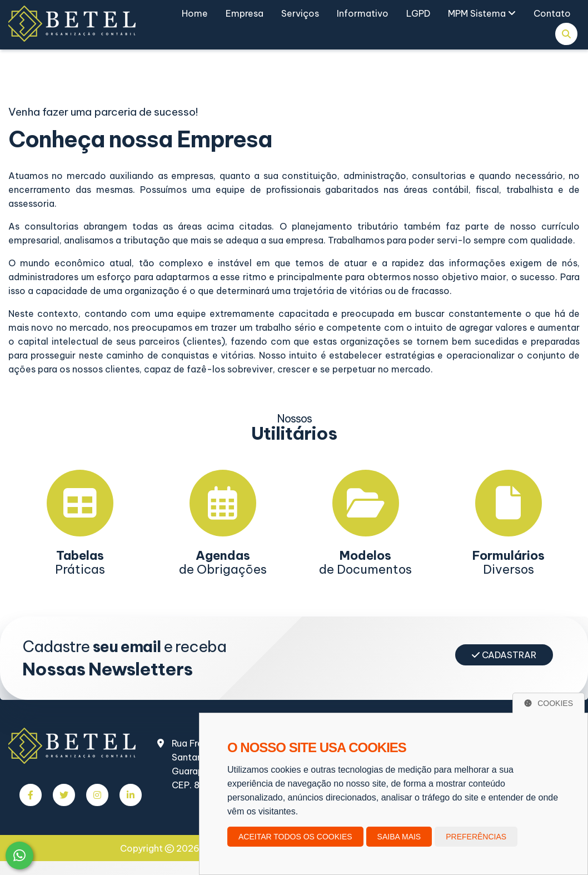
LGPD (418, 13)
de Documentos (365, 562)
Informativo (363, 13)
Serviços (300, 13)
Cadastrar (504, 655)
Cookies (549, 703)
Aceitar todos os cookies (295, 837)
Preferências (476, 837)
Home (195, 13)
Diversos (509, 562)
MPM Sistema (482, 13)
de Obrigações (223, 562)
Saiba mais (399, 837)
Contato (552, 13)
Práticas (80, 562)
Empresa (245, 13)
